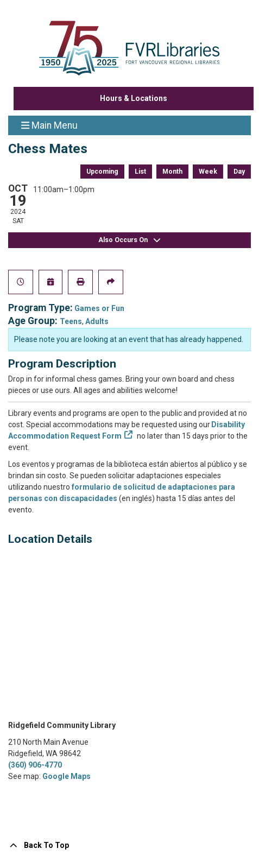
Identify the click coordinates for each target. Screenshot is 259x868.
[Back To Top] (129, 845)
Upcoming (102, 172)
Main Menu (49, 125)
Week (208, 172)
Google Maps (67, 776)
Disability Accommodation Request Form (127, 430)
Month (172, 172)
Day (239, 172)
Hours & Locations (134, 98)
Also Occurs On (130, 240)
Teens (71, 321)
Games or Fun (99, 308)
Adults (97, 321)
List (140, 172)
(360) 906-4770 (35, 765)
